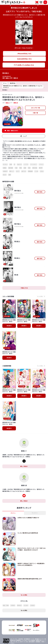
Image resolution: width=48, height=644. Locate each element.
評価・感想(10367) (13, 131)
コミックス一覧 (35, 108)
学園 (20, 168)
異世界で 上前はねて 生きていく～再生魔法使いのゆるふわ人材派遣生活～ (31, 545)
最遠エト (8, 78)
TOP (13, 639)
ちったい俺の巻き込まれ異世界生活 (28, 513)
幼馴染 (5, 168)
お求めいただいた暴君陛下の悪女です (28, 498)
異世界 (41, 168)
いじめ (36, 171)
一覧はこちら (24, 288)
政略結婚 (30, 171)
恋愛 (11, 164)
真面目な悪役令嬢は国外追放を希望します (30, 559)
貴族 (29, 168)
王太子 (5, 175)
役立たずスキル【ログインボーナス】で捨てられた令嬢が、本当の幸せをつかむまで (32, 529)
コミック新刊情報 (8, 296)
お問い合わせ (35, 642)
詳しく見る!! (24, 447)
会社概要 (35, 639)
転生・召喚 (6, 586)
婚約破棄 (11, 168)
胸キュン (12, 171)
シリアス (26, 164)
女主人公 (19, 164)
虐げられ (24, 171)
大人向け (26, 586)
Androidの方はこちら (24, 59)
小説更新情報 (7, 356)
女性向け (5, 171)
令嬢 (16, 168)
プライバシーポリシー (13, 642)
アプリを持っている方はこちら (24, 65)
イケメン (41, 164)
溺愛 (10, 175)
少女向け (32, 586)
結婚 (25, 168)
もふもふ (5, 164)
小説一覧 (35, 113)
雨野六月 (16, 78)
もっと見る (24, 575)
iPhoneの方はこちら (24, 53)
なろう (18, 171)
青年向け (19, 586)
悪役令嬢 (35, 168)
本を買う (9, 348)
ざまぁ (42, 171)
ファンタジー (34, 164)
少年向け (13, 586)
